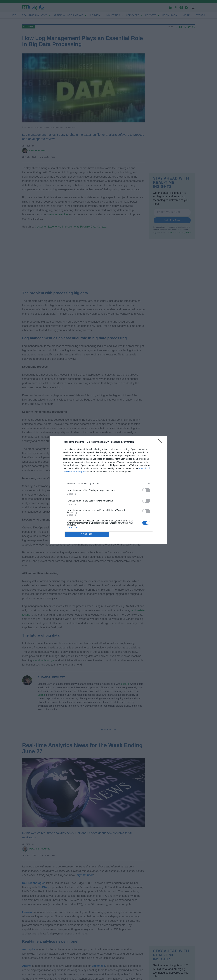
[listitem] (109, 483)
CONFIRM (87, 534)
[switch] (146, 490)
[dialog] (109, 490)
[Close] (161, 442)
